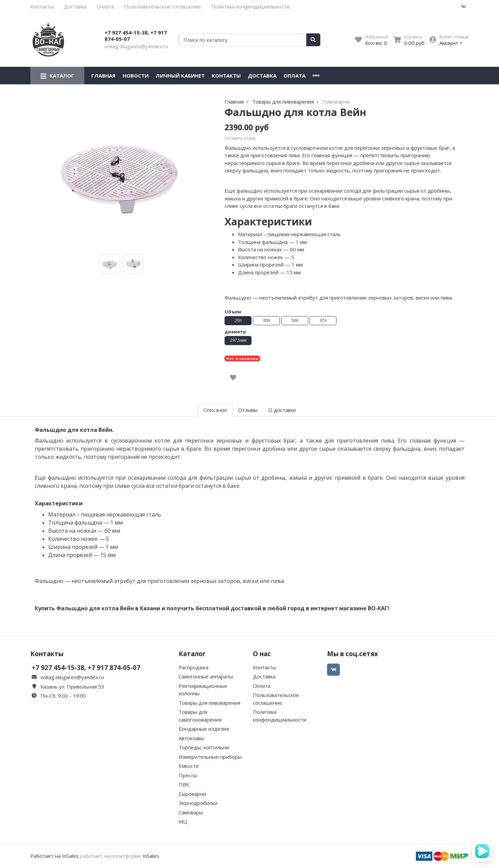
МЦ (183, 821)
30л (267, 320)
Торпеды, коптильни (204, 747)
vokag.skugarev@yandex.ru (136, 46)
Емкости (189, 766)
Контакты (42, 6)
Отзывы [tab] (248, 410)
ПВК (184, 784)
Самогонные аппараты (206, 676)
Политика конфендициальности (250, 6)
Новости (136, 76)
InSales (151, 856)
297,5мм (238, 340)
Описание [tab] (215, 410)
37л (323, 320)
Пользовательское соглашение (163, 6)
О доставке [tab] (282, 410)
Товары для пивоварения (210, 703)
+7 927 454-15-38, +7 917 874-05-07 (136, 36)
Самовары (191, 812)
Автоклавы (192, 738)
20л (238, 320)
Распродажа (194, 667)
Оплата (105, 6)
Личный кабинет (180, 76)
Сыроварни (192, 794)
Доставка (75, 6)
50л (295, 320)
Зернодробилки (198, 803)
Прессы (188, 775)
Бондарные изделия (204, 729)
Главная (104, 76)
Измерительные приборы (210, 757)
